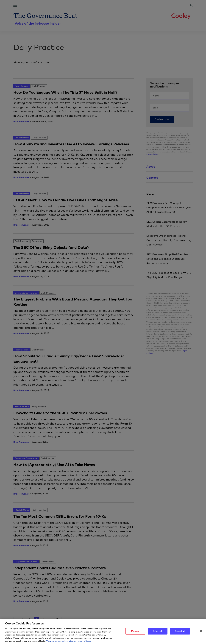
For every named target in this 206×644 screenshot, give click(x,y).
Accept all (180, 633)
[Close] (201, 633)
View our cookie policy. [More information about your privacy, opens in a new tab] (57, 643)
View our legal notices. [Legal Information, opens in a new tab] (80, 643)
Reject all (158, 633)
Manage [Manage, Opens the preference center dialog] (135, 633)
